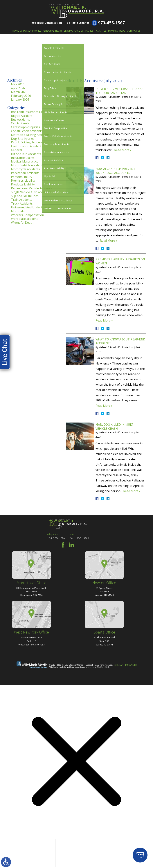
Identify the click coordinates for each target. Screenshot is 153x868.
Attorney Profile (31, 31)
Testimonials (110, 31)
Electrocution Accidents (27, 146)
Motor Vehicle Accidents (27, 165)
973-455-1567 (111, 23)
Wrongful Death (22, 223)
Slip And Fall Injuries (25, 196)
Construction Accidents (27, 131)
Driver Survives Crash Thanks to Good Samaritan (119, 91)
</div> (28, 853)
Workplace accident (24, 219)
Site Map (119, 665)
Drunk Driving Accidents (28, 142)
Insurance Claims (23, 158)
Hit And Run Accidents (26, 154)
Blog (122, 31)
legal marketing (77, 667)
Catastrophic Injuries (25, 127)
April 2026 (18, 88)
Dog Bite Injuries (23, 139)
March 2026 (19, 92)
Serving (68, 31)
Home (16, 31)
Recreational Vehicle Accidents (32, 188)
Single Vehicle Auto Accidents (31, 192)
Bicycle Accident (22, 116)
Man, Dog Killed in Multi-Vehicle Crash (115, 426)
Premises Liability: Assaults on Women (120, 261)
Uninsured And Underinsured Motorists (31, 209)
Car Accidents (20, 123)
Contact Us (134, 31)
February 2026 (21, 96)
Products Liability (23, 184)
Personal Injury (52, 31)
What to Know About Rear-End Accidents (120, 341)
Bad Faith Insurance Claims (30, 112)
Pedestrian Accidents (25, 173)
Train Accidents (22, 200)
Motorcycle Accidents (25, 169)
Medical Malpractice (25, 161)
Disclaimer (131, 665)
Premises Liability (23, 181)
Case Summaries (84, 31)
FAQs (98, 31)
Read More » (123, 150)
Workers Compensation (27, 215)
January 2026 (20, 100)
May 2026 (18, 84)
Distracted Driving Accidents (30, 135)
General (16, 150)
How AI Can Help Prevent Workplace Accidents (115, 171)
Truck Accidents (22, 203)
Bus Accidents (20, 120)
